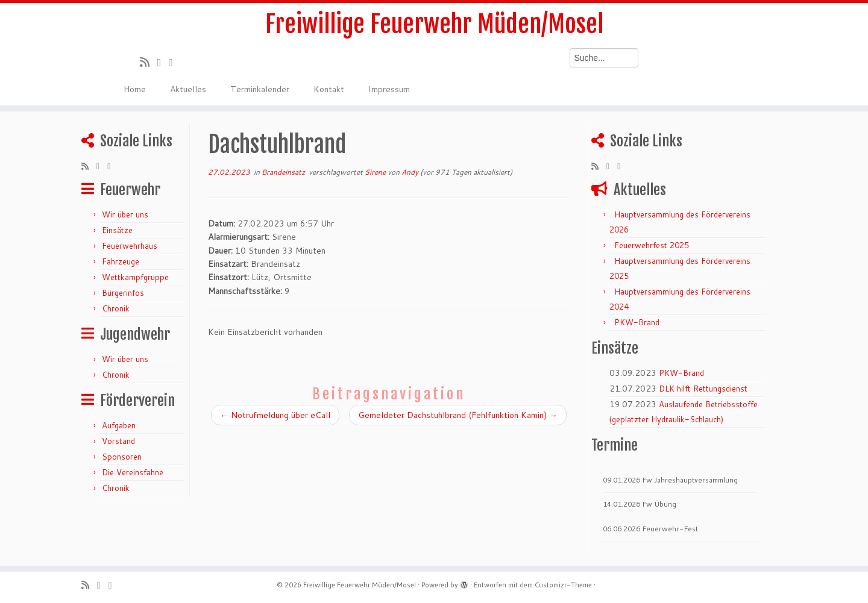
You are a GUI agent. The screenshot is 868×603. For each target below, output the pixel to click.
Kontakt (329, 89)
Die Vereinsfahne (133, 472)
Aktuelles (188, 89)
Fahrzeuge (121, 261)
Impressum (389, 89)
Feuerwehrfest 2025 (652, 245)
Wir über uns (125, 214)
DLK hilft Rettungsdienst (703, 389)
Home (135, 89)
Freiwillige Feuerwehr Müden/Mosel (434, 24)
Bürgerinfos (123, 293)
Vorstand (118, 441)
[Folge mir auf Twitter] (163, 62)
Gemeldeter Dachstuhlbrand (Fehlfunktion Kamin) (458, 415)
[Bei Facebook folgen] (175, 62)
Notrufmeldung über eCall (275, 415)
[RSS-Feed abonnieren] (149, 62)
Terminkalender (260, 89)
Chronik (116, 308)
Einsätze (117, 230)
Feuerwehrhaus (130, 246)
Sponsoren (122, 457)
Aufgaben (119, 425)
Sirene (376, 172)
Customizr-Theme (563, 585)
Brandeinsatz (284, 172)
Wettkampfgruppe (135, 277)
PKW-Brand (637, 322)
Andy (410, 172)
